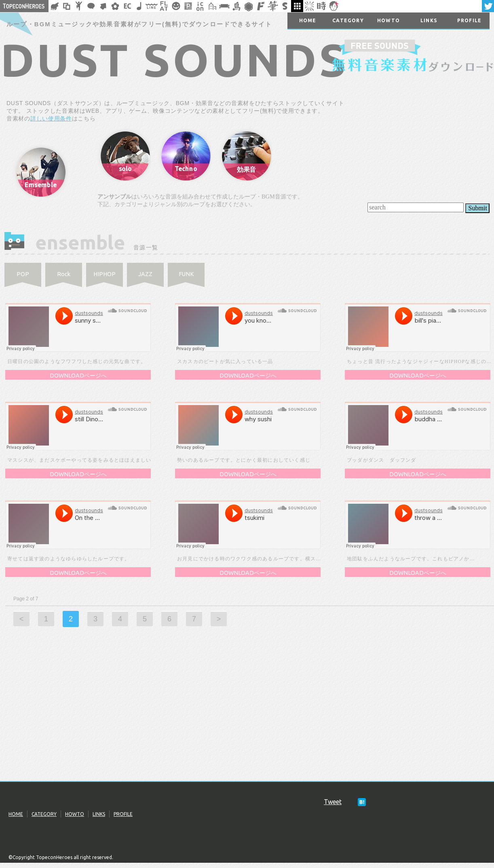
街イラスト (212, 6)
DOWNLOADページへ (78, 376)
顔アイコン (334, 6)
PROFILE (123, 814)
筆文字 (273, 6)
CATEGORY (44, 814)
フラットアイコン (164, 6)
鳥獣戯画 (236, 6)
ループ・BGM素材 (139, 6)
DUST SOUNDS (174, 59)
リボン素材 (224, 6)
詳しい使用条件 (51, 118)
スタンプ (285, 6)
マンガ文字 (261, 6)
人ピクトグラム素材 (79, 6)
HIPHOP (104, 274)
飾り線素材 (152, 6)
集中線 (309, 6)
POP (23, 274)
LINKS (99, 814)
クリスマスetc (176, 6)
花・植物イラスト (115, 6)
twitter (488, 6)
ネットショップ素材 (127, 6)
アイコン (200, 6)
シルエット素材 (55, 6)
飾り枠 (67, 6)
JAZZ (145, 274)
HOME (16, 814)
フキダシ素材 (91, 6)
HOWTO (75, 814)
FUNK (186, 274)
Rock (64, 274)
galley (297, 6)
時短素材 (321, 6)
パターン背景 (188, 6)
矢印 (103, 6)
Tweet (333, 802)
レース (249, 6)
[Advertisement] (247, 716)
